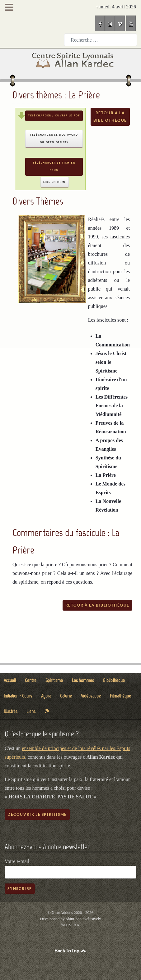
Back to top (71, 951)
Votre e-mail (17, 861)
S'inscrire (20, 889)
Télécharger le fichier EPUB (54, 167)
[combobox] (101, 40)
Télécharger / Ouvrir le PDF (54, 116)
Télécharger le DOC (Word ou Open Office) (54, 139)
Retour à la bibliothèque (110, 117)
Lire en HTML (55, 182)
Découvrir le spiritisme (37, 814)
